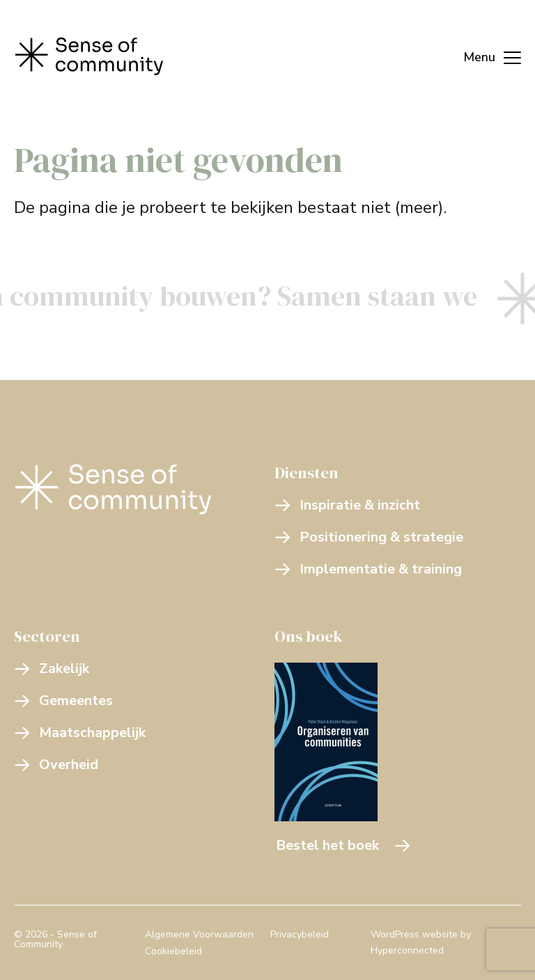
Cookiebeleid (173, 951)
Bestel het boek (343, 845)
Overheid (56, 765)
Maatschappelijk (80, 733)
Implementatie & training (368, 569)
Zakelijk (52, 669)
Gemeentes (63, 701)
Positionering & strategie (369, 537)
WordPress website (414, 934)
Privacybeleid (300, 934)
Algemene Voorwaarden (199, 934)
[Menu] (485, 56)
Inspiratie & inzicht (347, 505)
